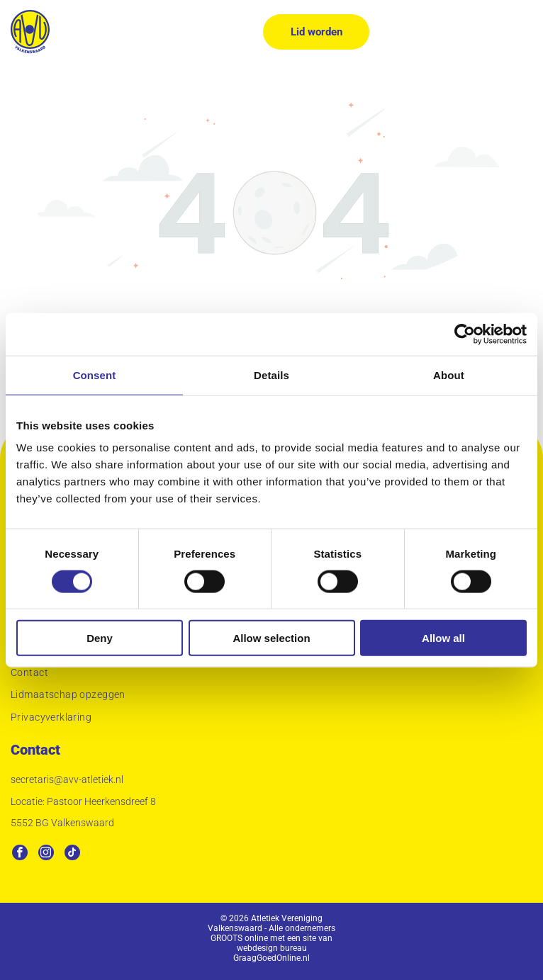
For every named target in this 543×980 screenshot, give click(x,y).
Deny (100, 638)
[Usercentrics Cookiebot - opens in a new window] (465, 334)
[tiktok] (72, 854)
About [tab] (449, 374)
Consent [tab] (95, 374)
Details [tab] (271, 374)
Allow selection (271, 638)
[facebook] (20, 854)
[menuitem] (271, 675)
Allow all (443, 638)
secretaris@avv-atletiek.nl (67, 779)
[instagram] (46, 854)
